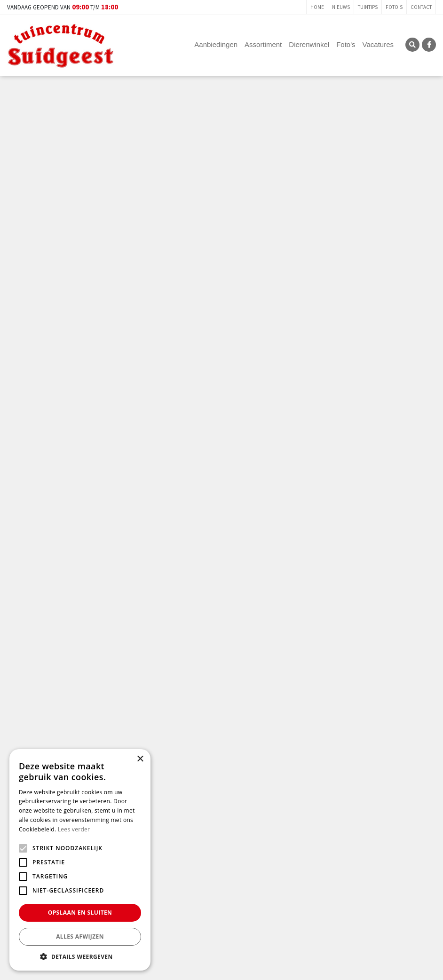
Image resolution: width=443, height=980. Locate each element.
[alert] (80, 860)
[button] (80, 956)
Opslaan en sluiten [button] (80, 913)
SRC (412, 45)
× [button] (140, 759)
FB (429, 45)
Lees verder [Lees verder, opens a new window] (74, 829)
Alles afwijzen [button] (80, 937)
